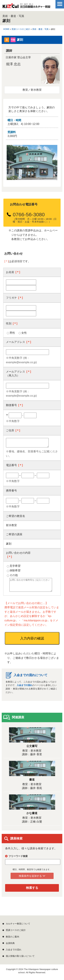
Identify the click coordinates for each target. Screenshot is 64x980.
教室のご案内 (12, 939)
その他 (14, 575)
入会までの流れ (24, 688)
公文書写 (32, 749)
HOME (6, 29)
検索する (32, 890)
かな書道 (32, 816)
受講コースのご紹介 (21, 29)
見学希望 (15, 566)
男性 (12, 333)
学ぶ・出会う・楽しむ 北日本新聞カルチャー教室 (26, 7)
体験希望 (15, 570)
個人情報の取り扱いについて (20, 959)
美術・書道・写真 (40, 29)
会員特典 (10, 946)
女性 (24, 333)
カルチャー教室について (18, 926)
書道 (32, 782)
